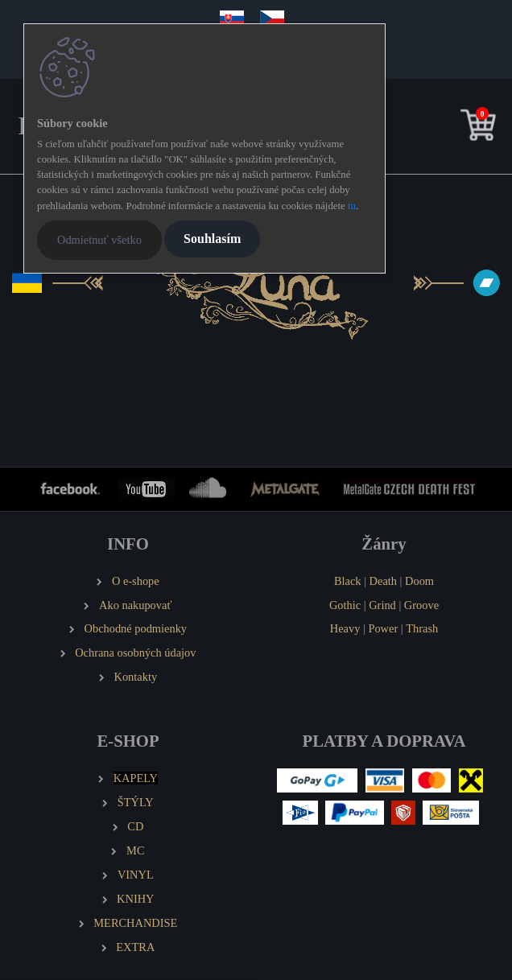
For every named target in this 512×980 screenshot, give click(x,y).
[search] (453, 128)
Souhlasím (212, 239)
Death (383, 581)
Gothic (345, 605)
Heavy (345, 628)
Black (348, 581)
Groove (421, 605)
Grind (382, 605)
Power (383, 628)
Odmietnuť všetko (99, 240)
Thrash (422, 628)
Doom (419, 581)
